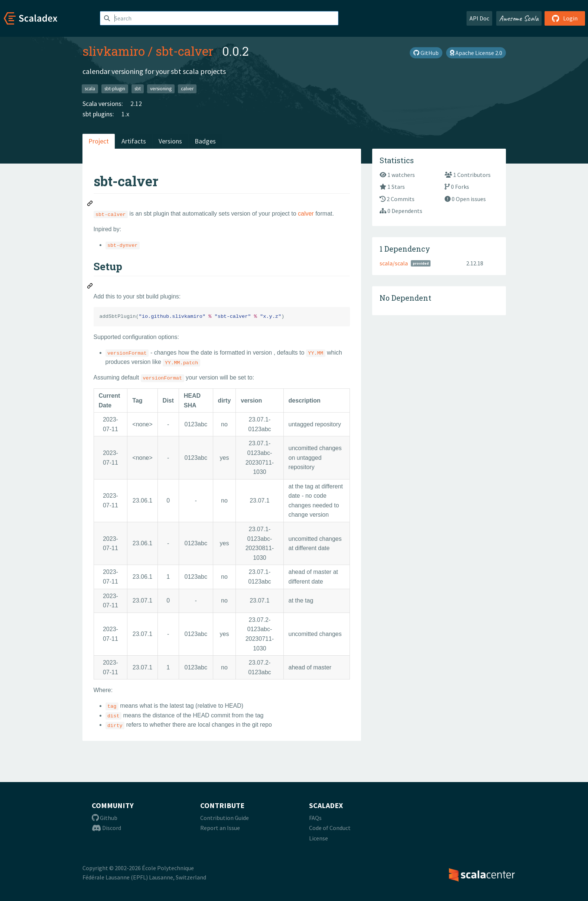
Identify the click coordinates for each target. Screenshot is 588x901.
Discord (106, 828)
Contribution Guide (225, 818)
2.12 (136, 104)
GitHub (426, 53)
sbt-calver (184, 51)
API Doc (479, 18)
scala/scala (394, 263)
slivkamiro (114, 51)
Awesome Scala (519, 18)
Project (99, 141)
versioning (161, 89)
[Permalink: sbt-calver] (90, 204)
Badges (205, 141)
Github (105, 818)
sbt (138, 89)
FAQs (315, 818)
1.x (125, 114)
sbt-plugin (115, 89)
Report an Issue (220, 828)
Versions (170, 141)
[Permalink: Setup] (90, 287)
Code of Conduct (330, 828)
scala (90, 89)
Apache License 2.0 (476, 53)
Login (565, 18)
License (319, 838)
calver (187, 89)
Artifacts (134, 141)
